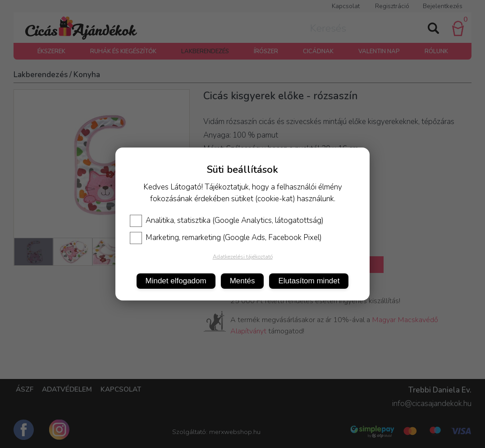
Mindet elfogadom (176, 281)
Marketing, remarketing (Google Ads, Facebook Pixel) (226, 238)
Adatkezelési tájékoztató (243, 257)
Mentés (242, 281)
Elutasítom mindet (309, 281)
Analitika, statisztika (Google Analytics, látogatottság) (227, 221)
